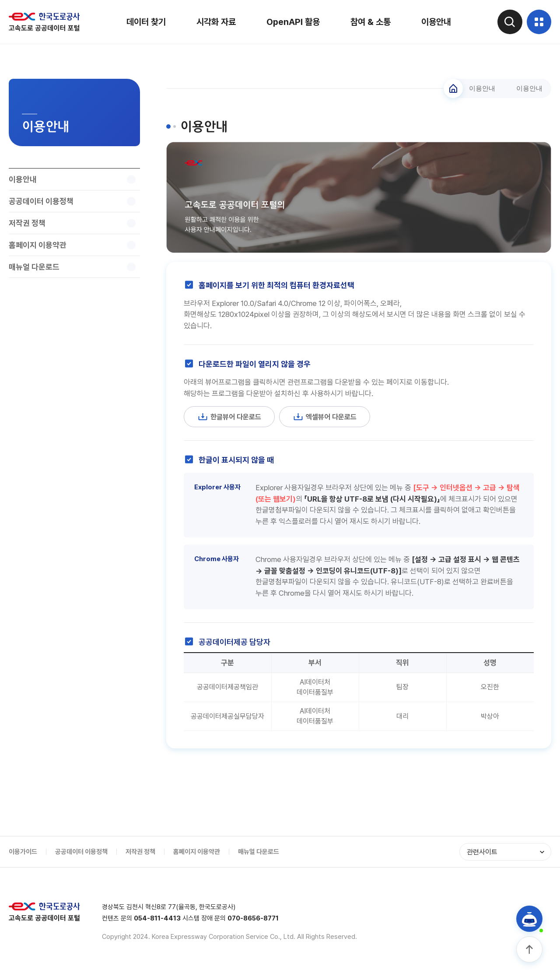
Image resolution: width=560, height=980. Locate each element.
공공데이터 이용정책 (81, 855)
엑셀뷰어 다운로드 (330, 417)
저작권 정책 (140, 855)
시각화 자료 (214, 22)
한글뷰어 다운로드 (231, 417)
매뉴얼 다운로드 (259, 855)
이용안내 (434, 22)
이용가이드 (23, 855)
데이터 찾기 (144, 22)
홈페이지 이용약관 (197, 855)
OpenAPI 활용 (291, 22)
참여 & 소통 (369, 22)
